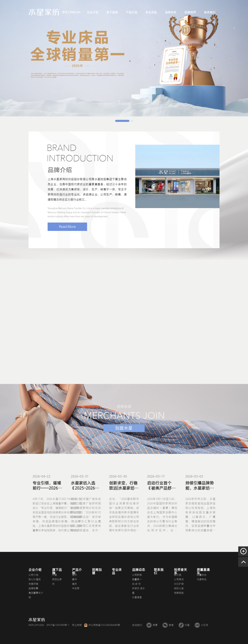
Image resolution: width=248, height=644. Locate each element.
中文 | (66, 12)
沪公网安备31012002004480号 (104, 625)
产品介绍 (132, 12)
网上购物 (77, 625)
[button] (122, 121)
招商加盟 (190, 12)
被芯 (74, 575)
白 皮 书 (136, 584)
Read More (67, 227)
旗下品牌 (112, 12)
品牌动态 (171, 12)
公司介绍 (33, 575)
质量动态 (202, 575)
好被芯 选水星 (138, 591)
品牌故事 (33, 588)
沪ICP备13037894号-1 (58, 625)
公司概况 (179, 579)
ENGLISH (75, 12)
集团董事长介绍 (36, 595)
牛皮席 (76, 588)
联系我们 (210, 12)
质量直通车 (203, 571)
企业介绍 (93, 12)
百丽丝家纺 (57, 582)
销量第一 (137, 579)
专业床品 (151, 12)
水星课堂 (137, 597)
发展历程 (33, 584)
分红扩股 (179, 584)
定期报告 (179, 593)
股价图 (178, 575)
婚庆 (74, 584)
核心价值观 (35, 579)
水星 (55, 575)
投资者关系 (180, 571)
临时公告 (179, 588)
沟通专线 (202, 579)
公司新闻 (137, 575)
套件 (74, 579)
